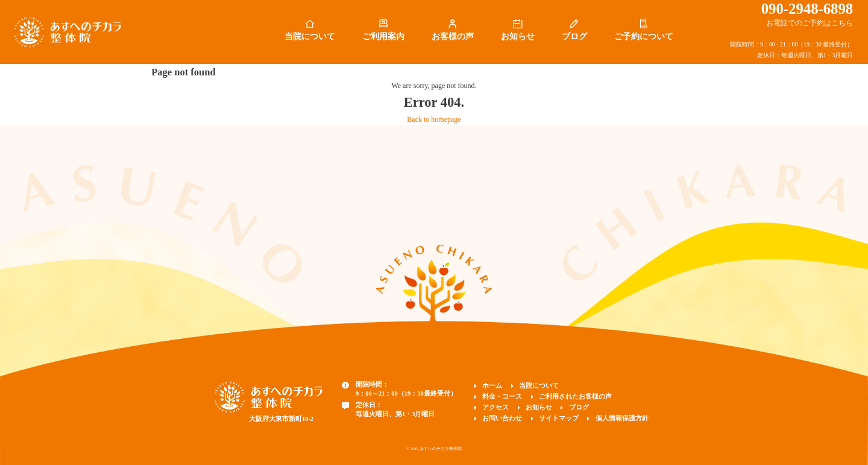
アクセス (495, 407)
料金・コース (502, 397)
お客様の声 (453, 36)
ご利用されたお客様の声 (575, 397)
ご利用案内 (383, 36)
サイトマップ (559, 418)
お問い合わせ (502, 418)
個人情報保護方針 (622, 418)
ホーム (492, 386)
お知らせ (518, 36)
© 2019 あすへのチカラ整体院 (434, 448)
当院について (310, 36)
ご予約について (644, 36)
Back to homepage (434, 119)
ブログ (574, 36)
